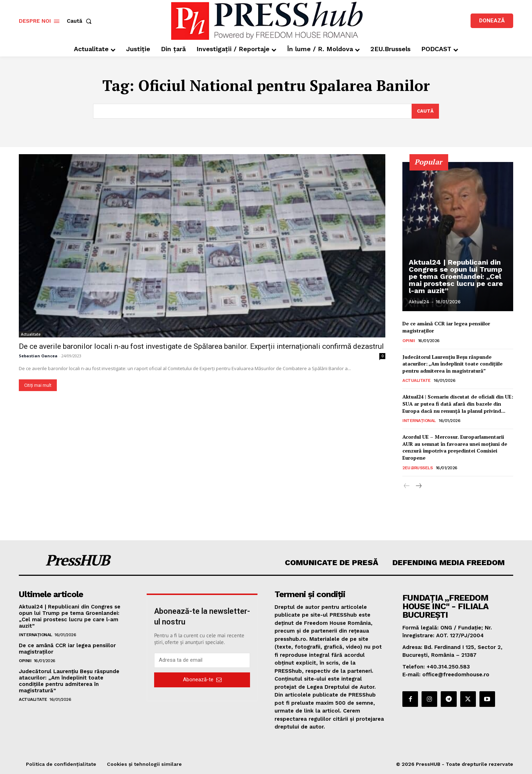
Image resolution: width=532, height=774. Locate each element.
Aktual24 (419, 302)
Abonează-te (202, 680)
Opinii (409, 340)
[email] (202, 660)
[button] (81, 21)
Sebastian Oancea (38, 356)
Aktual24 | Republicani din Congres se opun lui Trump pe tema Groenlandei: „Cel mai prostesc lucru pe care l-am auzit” (456, 276)
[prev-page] (407, 486)
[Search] (425, 111)
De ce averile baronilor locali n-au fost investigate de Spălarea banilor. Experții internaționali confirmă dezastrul (201, 346)
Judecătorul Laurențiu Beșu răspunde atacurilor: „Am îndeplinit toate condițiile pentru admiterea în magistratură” (452, 363)
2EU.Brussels (417, 467)
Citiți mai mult (38, 385)
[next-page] (418, 486)
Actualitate (31, 334)
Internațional (419, 421)
